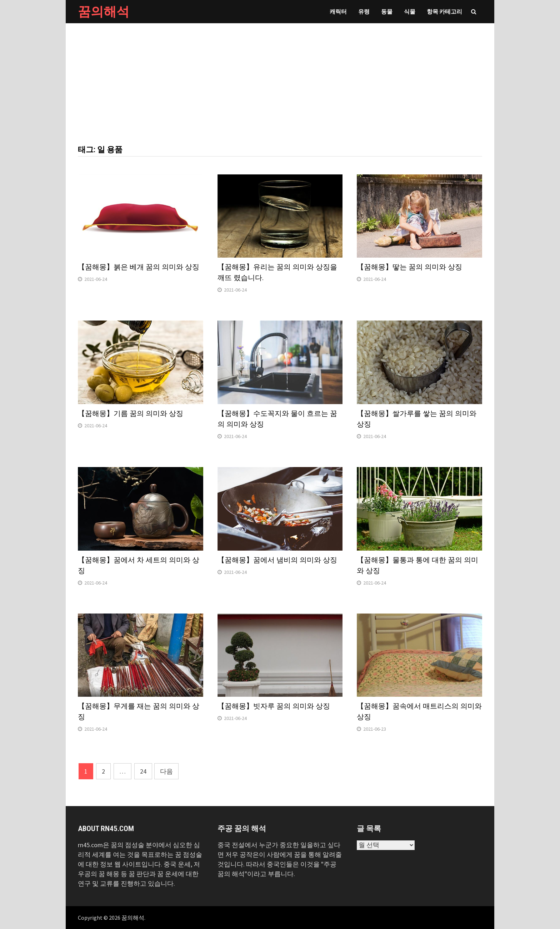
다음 (166, 771)
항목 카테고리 (444, 11)
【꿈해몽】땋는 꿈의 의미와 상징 (409, 267)
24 (143, 771)
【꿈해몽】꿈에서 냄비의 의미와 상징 (277, 560)
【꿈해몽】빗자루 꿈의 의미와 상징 (274, 706)
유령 (364, 11)
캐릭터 (338, 11)
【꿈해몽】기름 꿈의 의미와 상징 (131, 413)
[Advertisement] (280, 77)
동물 (387, 11)
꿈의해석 (104, 12)
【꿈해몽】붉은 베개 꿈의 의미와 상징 (139, 267)
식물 (410, 11)
